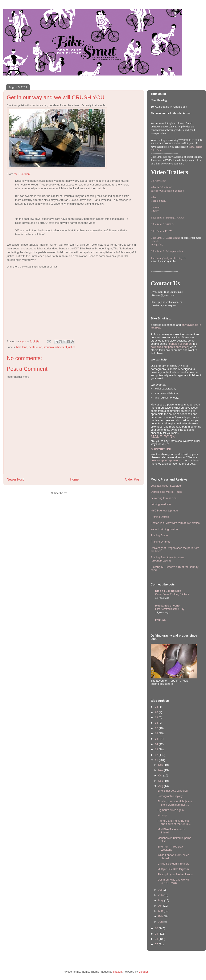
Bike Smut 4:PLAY (161, 231)
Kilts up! (162, 815)
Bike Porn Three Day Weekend (170, 848)
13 (157, 749)
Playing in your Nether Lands (175, 874)
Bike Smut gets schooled (172, 791)
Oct (161, 775)
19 (157, 717)
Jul (160, 890)
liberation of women (180, 344)
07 (157, 944)
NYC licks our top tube (164, 511)
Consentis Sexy (155, 209)
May (161, 900)
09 (157, 934)
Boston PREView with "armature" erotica (175, 523)
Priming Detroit (160, 517)
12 (157, 755)
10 (157, 928)
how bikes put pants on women (170, 347)
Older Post (133, 479)
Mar (161, 911)
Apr (161, 906)
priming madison (161, 504)
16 (157, 733)
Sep (161, 781)
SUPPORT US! (161, 449)
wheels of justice (65, 347)
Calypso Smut (158, 181)
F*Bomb (160, 620)
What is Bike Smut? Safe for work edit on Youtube (167, 189)
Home (74, 479)
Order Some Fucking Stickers (172, 594)
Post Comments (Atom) (82, 493)
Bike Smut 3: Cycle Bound (165, 238)
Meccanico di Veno (167, 606)
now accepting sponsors (165, 460)
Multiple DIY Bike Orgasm (173, 869)
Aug (161, 786)
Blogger (143, 972)
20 (157, 712)
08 (157, 939)
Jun (161, 895)
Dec (161, 765)
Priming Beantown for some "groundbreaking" (168, 559)
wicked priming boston (164, 529)
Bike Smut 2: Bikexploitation (167, 251)
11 (157, 760)
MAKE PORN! (164, 437)
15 (157, 739)
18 (157, 723)
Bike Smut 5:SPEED (162, 224)
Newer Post (15, 479)
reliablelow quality (157, 243)
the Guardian (22, 174)
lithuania (49, 347)
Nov (161, 770)
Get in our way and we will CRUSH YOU (173, 881)
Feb (161, 916)
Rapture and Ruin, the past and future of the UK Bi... (174, 822)
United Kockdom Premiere (173, 864)
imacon (118, 972)
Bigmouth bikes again (170, 810)
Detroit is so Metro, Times (166, 492)
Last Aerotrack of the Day (170, 609)
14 (157, 744)
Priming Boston (160, 535)
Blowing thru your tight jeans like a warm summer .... (175, 803)
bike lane (22, 347)
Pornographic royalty (170, 796)
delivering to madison (164, 498)
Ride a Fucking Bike (168, 591)
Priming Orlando (161, 542)
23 (157, 707)
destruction (36, 347)
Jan (161, 922)
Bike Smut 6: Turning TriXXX (168, 218)
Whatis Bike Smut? (158, 199)
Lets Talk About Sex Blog (166, 486)
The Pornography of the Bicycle (168, 258)
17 (157, 728)
